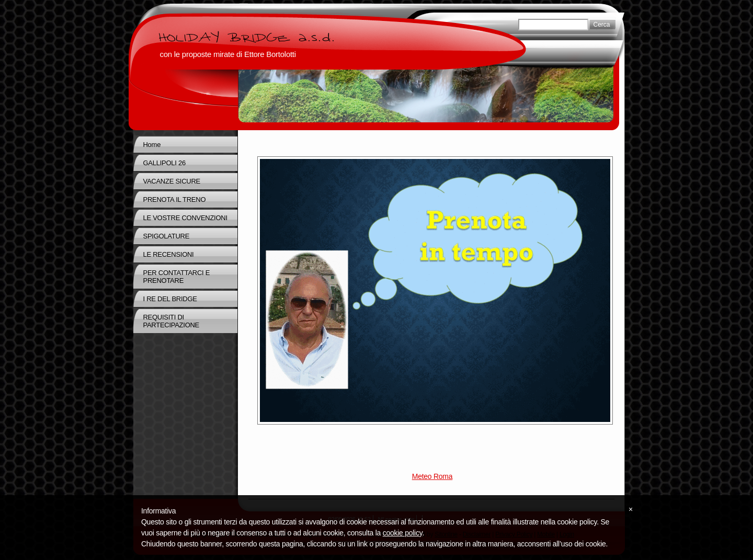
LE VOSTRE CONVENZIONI (185, 218)
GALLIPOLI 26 (164, 163)
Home (152, 145)
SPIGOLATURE (167, 236)
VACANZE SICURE (172, 181)
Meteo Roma (432, 476)
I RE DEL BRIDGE (170, 299)
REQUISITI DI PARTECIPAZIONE (172, 321)
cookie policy (403, 533)
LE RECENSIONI (169, 254)
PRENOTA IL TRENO (175, 199)
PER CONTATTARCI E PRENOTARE (177, 277)
